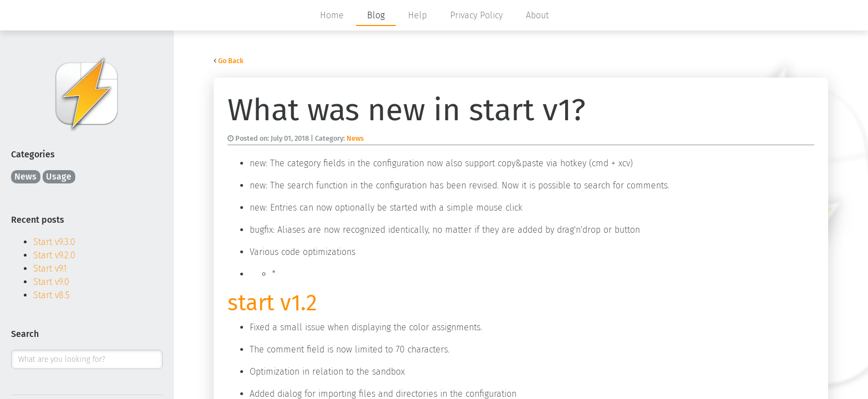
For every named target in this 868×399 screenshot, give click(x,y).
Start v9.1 (50, 268)
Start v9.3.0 (54, 242)
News (25, 177)
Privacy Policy (476, 15)
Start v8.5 (51, 295)
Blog (376, 15)
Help (417, 15)
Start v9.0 (51, 282)
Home (332, 15)
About (537, 15)
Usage (59, 177)
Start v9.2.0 (54, 255)
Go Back (231, 61)
